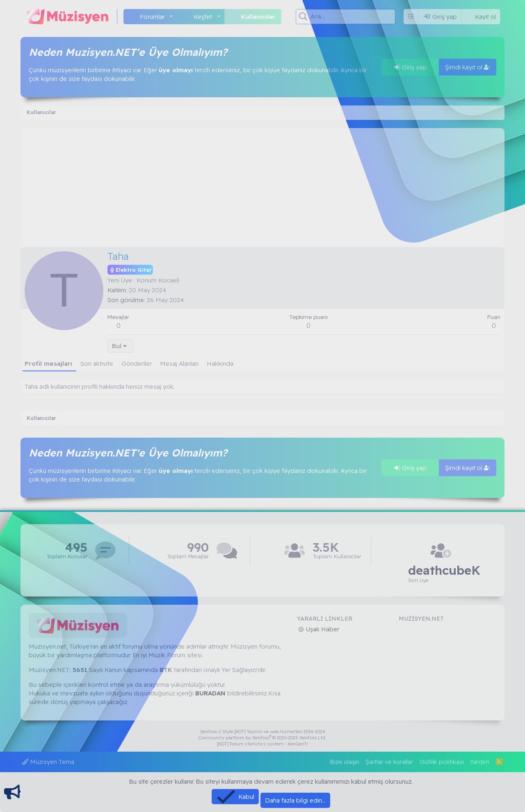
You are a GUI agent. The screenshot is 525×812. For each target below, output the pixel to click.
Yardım (480, 762)
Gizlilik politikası (442, 762)
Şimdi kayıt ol (468, 67)
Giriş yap (410, 67)
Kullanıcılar (258, 17)
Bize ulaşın (345, 762)
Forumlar (152, 17)
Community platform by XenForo (262, 738)
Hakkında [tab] (220, 364)
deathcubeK (444, 570)
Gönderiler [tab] (137, 364)
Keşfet (203, 17)
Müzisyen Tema (48, 762)
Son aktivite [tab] (97, 364)
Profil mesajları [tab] (48, 364)
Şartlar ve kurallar (389, 762)
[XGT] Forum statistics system (262, 744)
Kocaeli (169, 280)
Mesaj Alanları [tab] (179, 364)
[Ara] (353, 16)
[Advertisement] (262, 186)
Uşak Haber (322, 629)
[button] (171, 17)
